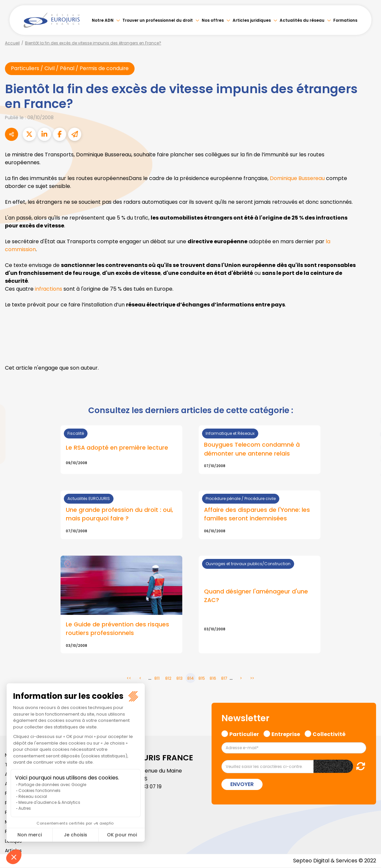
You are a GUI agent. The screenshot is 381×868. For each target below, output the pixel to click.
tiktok (368, 474)
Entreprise (286, 734)
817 (224, 679)
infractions (49, 289)
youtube (368, 434)
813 (179, 679)
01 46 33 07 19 (146, 787)
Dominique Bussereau (297, 179)
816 (213, 679)
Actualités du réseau (302, 20)
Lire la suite (121, 515)
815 (202, 679)
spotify (368, 460)
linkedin (368, 421)
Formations (345, 20)
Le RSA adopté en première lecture (117, 447)
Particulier (244, 734)
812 (168, 679)
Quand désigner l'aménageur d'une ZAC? (256, 596)
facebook (368, 395)
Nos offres (213, 20)
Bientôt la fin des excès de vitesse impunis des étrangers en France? (93, 43)
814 (190, 679)
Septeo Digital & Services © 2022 (334, 861)
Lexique (13, 842)
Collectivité (329, 734)
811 (157, 679)
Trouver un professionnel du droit (158, 20)
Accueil (12, 43)
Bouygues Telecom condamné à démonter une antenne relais (252, 449)
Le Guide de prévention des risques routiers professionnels (118, 629)
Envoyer (242, 785)
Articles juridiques (252, 20)
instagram (368, 447)
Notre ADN (103, 20)
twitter (368, 408)
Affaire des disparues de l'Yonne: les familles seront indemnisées (257, 514)
